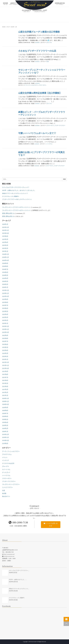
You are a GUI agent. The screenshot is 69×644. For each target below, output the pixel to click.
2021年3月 (5, 389)
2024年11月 (5, 257)
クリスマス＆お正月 (8, 463)
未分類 (4, 493)
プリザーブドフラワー (60, 125)
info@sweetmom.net (8, 556)
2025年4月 (5, 242)
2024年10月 (6, 260)
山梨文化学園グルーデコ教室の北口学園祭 (39, 32)
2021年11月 (5, 365)
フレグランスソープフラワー (11, 484)
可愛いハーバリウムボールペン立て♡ (37, 133)
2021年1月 (5, 395)
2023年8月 (5, 302)
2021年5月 (5, 383)
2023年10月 (6, 296)
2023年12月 (6, 290)
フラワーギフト (43, 85)
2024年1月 (5, 287)
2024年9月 (5, 263)
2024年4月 (5, 278)
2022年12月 (6, 326)
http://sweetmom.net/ (8, 554)
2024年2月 (5, 284)
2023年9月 (5, 299)
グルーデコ (49, 42)
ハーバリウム (49, 144)
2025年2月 (5, 248)
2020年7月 (5, 413)
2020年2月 (5, 428)
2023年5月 (5, 311)
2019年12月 (6, 434)
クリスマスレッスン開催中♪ (11, 196)
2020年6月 (5, 416)
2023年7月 (5, 305)
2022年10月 (6, 332)
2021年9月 (5, 371)
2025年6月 (5, 236)
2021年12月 (6, 362)
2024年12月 (6, 254)
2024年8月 (5, 266)
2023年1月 (5, 323)
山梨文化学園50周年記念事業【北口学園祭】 (40, 93)
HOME (4, 27)
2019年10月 (6, 440)
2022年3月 (5, 353)
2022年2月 (5, 356)
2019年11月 (5, 437)
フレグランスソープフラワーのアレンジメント (16, 207)
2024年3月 (5, 281)
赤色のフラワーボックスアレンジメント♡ (15, 193)
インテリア (6, 460)
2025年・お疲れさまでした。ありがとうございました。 (19, 190)
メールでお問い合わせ (51, 525)
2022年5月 (5, 347)
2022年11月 (5, 329)
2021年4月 (5, 386)
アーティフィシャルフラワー (31, 85)
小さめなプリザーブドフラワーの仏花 (37, 51)
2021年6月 (5, 380)
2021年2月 (5, 392)
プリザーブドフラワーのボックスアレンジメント (17, 199)
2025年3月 (5, 245)
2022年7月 (5, 341)
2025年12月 (6, 227)
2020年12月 (6, 398)
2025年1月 (5, 251)
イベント (5, 457)
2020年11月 (5, 401)
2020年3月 (5, 425)
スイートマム (6, 469)
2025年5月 (5, 239)
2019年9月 (5, 443)
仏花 (48, 62)
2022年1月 (5, 359)
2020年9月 (5, 407)
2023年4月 (5, 314)
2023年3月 (5, 317)
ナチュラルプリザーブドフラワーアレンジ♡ (16, 187)
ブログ (8, 27)
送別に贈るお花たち (8, 213)
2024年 (12, 27)
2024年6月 (5, 272)
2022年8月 (5, 338)
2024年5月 (5, 275)
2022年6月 (5, 344)
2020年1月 (5, 431)
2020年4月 (5, 422)
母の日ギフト (6, 496)
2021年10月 (6, 368)
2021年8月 (5, 374)
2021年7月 (5, 377)
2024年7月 (5, 269)
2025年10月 (6, 233)
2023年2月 (5, 320)
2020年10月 (6, 404)
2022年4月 (5, 350)
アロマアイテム (7, 454)
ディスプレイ (6, 472)
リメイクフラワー (8, 487)
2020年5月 (5, 419)
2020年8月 (5, 410)
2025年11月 (5, 230)
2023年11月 (5, 293)
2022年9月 (5, 335)
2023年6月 (5, 308)
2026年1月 (5, 224)
